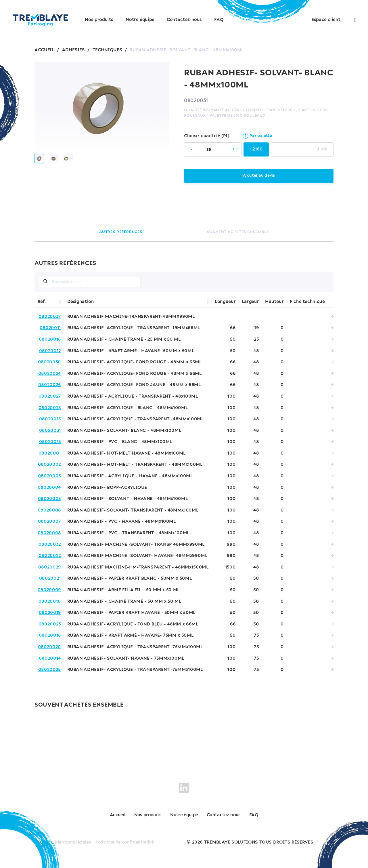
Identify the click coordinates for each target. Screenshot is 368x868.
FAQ (219, 20)
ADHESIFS (73, 50)
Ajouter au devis (259, 176)
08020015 (50, 419)
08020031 (50, 431)
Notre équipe (140, 20)
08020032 (50, 545)
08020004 (49, 488)
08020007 (49, 522)
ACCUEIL (44, 50)
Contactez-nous (184, 20)
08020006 (49, 510)
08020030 (49, 362)
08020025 (50, 408)
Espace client (326, 20)
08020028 (50, 670)
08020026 (50, 385)
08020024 (50, 374)
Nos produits (99, 20)
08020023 (50, 624)
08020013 (50, 442)
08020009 (49, 590)
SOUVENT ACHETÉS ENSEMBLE (238, 232)
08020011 (50, 328)
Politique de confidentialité (125, 839)
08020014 (50, 659)
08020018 (50, 636)
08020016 (50, 339)
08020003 (49, 476)
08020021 (50, 579)
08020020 (49, 647)
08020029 (50, 567)
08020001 (50, 453)
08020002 (49, 465)
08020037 (50, 317)
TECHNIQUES (107, 50)
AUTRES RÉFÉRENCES (121, 232)
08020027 (50, 396)
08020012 (50, 351)
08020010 (50, 602)
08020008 (49, 533)
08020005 (49, 499)
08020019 (50, 613)
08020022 (50, 556)
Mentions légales (72, 839)
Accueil (100, 815)
